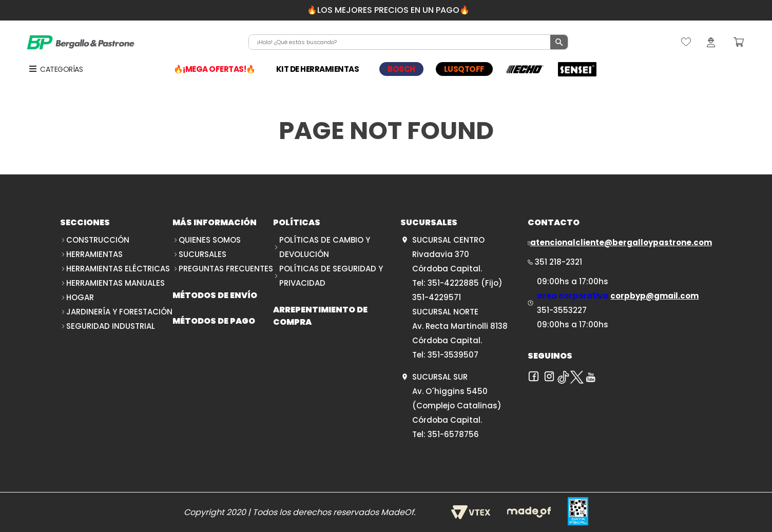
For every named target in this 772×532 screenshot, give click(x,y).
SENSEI (577, 69)
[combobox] (409, 42)
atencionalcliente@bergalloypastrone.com (621, 242)
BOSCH (401, 69)
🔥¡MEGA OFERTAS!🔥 (215, 69)
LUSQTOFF (464, 69)
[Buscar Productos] (559, 42)
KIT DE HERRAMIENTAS (318, 69)
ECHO (525, 69)
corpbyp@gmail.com (654, 296)
